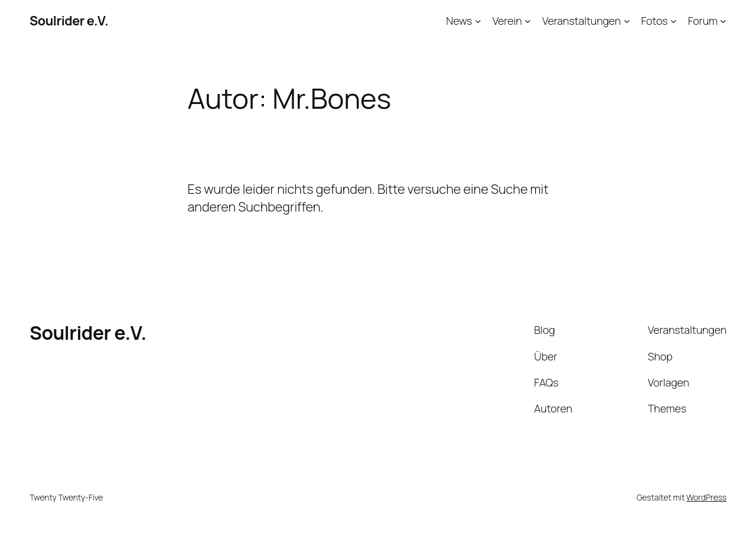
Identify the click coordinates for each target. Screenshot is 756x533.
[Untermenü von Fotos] (674, 21)
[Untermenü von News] (478, 21)
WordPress (706, 497)
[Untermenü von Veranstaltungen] (627, 21)
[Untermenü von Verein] (528, 21)
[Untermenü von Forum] (723, 21)
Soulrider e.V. (69, 21)
